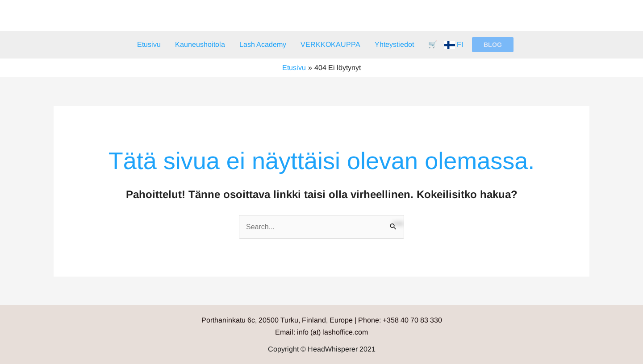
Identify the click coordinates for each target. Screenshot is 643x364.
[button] (493, 45)
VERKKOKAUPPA (330, 44)
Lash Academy (263, 44)
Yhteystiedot (394, 44)
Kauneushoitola (200, 44)
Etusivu (149, 44)
